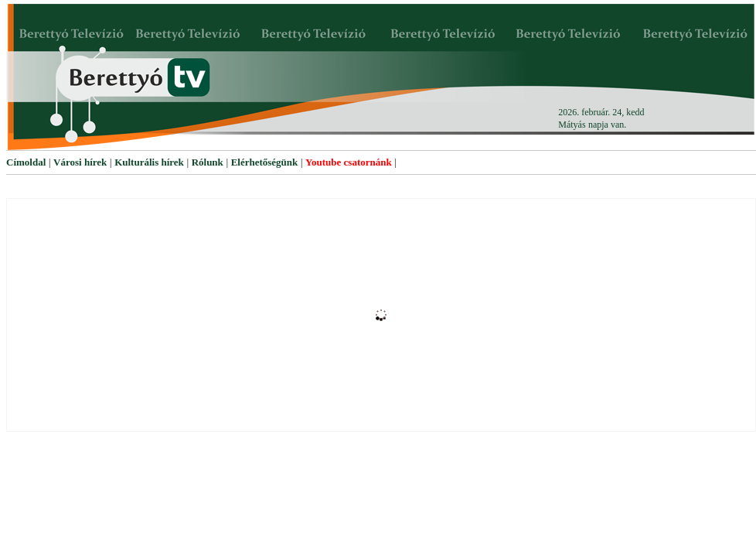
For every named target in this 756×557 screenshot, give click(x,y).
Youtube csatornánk (349, 162)
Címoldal (26, 162)
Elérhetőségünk (265, 162)
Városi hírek (80, 162)
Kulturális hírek (149, 162)
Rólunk (208, 162)
